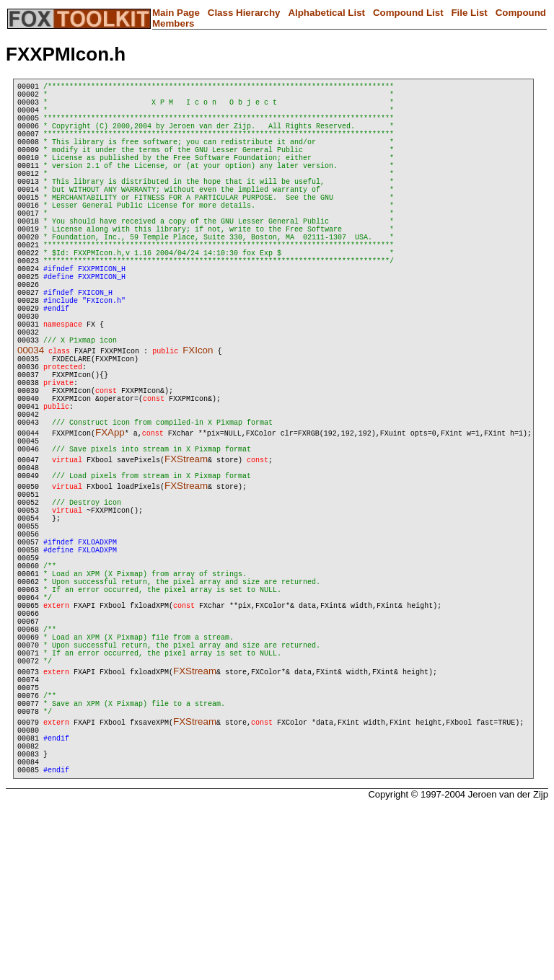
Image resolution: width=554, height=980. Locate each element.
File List (469, 13)
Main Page (176, 13)
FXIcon (198, 421)
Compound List (408, 13)
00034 (31, 421)
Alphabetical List (326, 13)
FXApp (110, 523)
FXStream (186, 554)
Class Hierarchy (244, 13)
